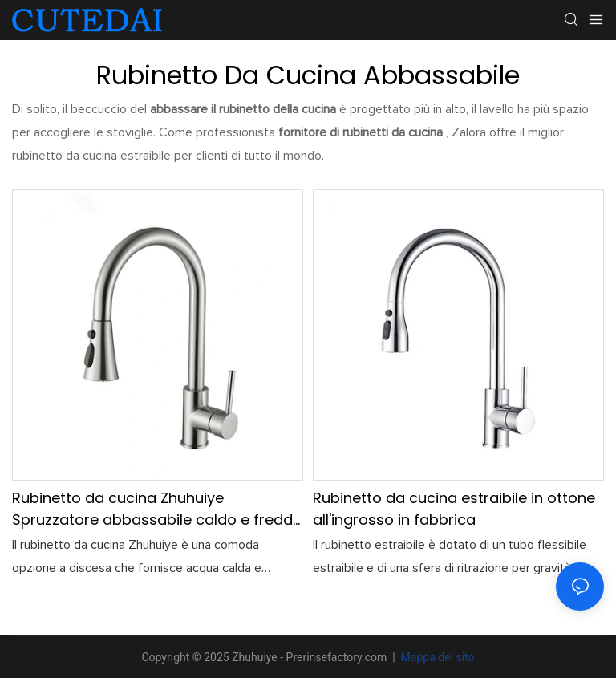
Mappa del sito (436, 657)
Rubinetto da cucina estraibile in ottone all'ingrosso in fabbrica (454, 509)
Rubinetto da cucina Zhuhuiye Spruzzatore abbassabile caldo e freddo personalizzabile (157, 509)
